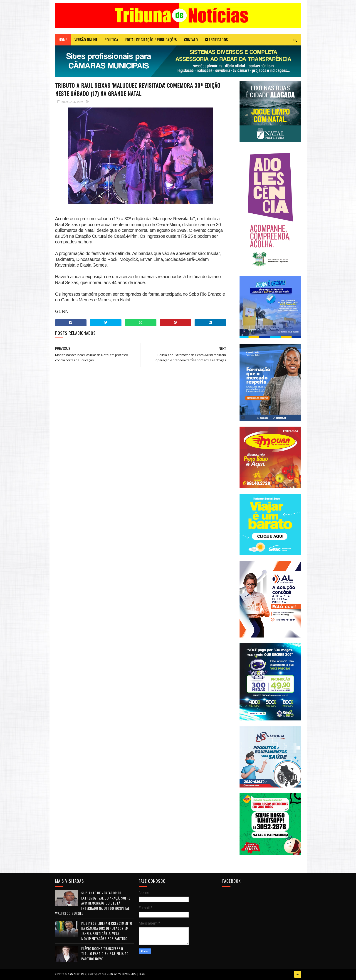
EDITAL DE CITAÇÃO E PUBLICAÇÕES (151, 40)
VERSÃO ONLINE (86, 40)
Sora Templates (77, 974)
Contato (191, 40)
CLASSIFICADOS (216, 40)
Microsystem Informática (122, 974)
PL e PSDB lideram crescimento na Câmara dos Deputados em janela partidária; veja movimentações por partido (107, 931)
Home (63, 40)
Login (142, 974)
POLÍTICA (111, 40)
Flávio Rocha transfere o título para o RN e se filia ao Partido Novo (105, 954)
